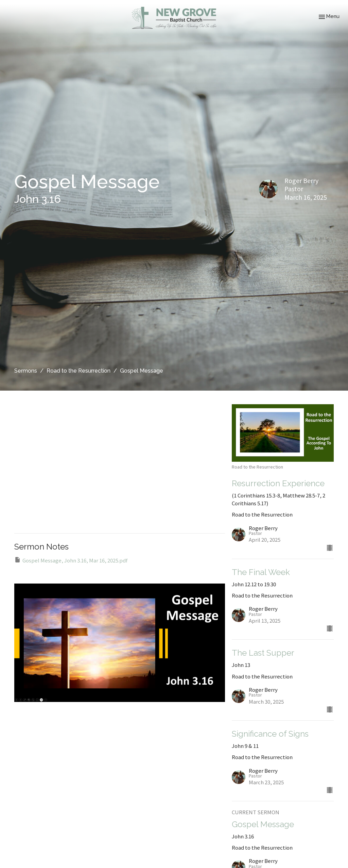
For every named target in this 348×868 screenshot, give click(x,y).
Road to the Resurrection (79, 371)
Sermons (26, 371)
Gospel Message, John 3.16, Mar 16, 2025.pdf (71, 560)
